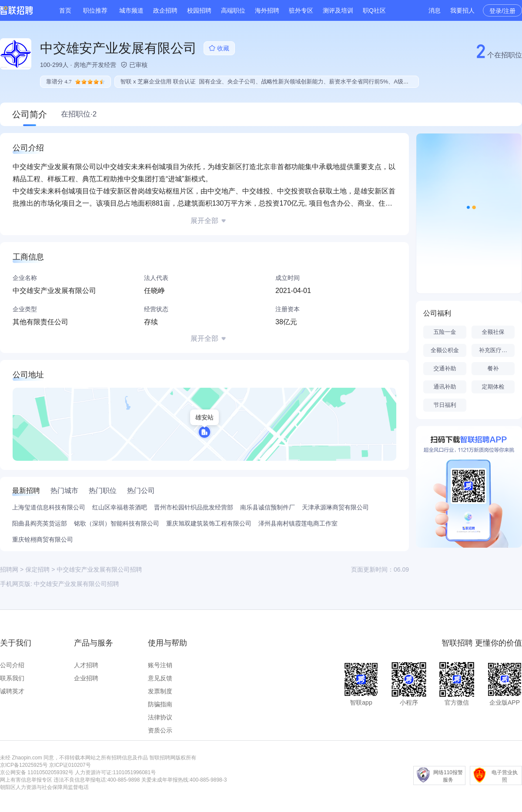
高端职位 (233, 10)
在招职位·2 (79, 114)
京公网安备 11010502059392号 (37, 772)
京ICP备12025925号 (24, 765)
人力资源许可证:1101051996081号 (115, 772)
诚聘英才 (12, 691)
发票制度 (160, 691)
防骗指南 (160, 704)
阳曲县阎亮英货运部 (40, 523)
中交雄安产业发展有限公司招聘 (77, 584)
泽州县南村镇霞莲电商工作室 (298, 523)
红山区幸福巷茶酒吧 (120, 507)
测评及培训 (338, 10)
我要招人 (462, 10)
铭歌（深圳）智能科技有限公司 (117, 523)
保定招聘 (37, 569)
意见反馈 (160, 678)
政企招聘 (165, 10)
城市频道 (131, 10)
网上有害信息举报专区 (26, 780)
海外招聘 (267, 10)
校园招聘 (199, 10)
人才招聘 (86, 665)
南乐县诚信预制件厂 (268, 507)
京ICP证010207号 (70, 765)
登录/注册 (502, 11)
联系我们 (12, 678)
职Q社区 (374, 10)
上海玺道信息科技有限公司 (49, 507)
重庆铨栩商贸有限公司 (43, 539)
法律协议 (160, 717)
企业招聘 (86, 678)
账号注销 (160, 665)
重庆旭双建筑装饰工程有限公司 (209, 523)
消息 (435, 10)
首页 (65, 10)
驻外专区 (301, 10)
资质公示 (160, 730)
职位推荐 (95, 10)
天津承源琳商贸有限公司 (335, 507)
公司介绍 (12, 665)
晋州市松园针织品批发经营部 (194, 507)
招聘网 (9, 569)
